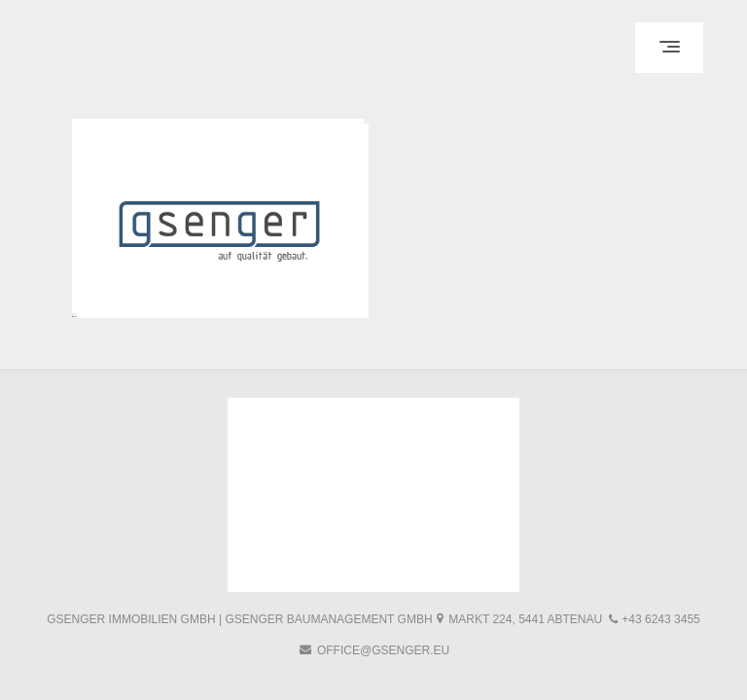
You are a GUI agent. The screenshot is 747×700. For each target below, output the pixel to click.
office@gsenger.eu (383, 650)
